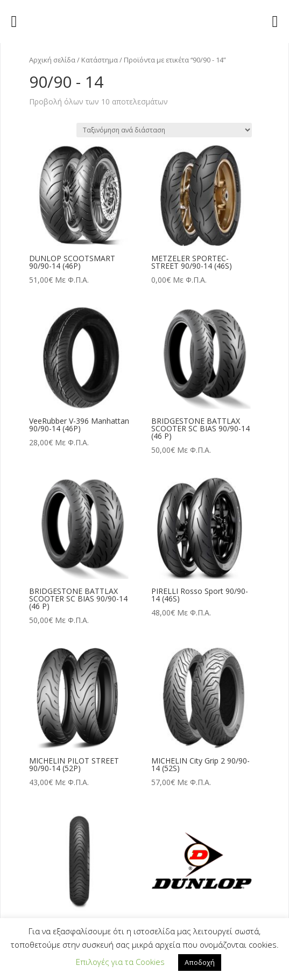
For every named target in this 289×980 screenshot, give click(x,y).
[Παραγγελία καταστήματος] (164, 130)
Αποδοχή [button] (200, 962)
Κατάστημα (100, 60)
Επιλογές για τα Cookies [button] (120, 962)
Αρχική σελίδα (52, 60)
